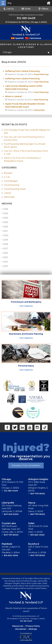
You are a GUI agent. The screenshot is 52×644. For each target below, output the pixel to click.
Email (26, 9)
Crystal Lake (9, 523)
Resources (18, 626)
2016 (5, 253)
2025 (5, 213)
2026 (5, 209)
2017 (5, 249)
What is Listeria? (14, 96)
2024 (5, 218)
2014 (5, 262)
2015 (5, 257)
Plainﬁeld (7, 544)
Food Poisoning (41, 74)
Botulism (8, 173)
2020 (5, 235)
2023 (5, 222)
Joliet (31, 523)
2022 (5, 227)
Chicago (6, 479)
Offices (43, 9)
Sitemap (33, 629)
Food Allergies (11, 181)
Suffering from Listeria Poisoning (22, 71)
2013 (5, 266)
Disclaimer (21, 629)
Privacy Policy (33, 626)
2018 (5, 244)
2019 (5, 240)
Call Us (9, 9)
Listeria (7, 193)
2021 (5, 231)
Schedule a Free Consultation (26, 465)
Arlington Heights (38, 479)
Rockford (34, 544)
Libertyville (8, 503)
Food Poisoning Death (15, 189)
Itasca (32, 503)
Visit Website (26, 306)
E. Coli (7, 177)
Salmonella (39, 110)
